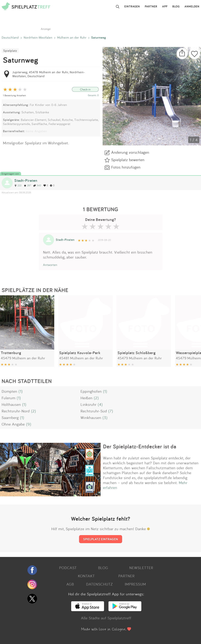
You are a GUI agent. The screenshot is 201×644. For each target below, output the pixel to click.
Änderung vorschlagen (130, 152)
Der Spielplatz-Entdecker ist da (140, 446)
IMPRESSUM (135, 584)
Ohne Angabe (13, 424)
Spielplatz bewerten (128, 160)
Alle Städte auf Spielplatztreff (106, 618)
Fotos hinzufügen (126, 167)
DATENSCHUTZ (99, 584)
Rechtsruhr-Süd (94, 411)
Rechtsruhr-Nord (16, 411)
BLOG (176, 7)
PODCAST (68, 568)
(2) (96, 398)
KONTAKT (86, 576)
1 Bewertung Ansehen (14, 95)
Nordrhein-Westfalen (38, 37)
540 (37, 185)
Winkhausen (91, 418)
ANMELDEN (192, 7)
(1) (21, 391)
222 (18, 185)
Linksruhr (89, 404)
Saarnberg (10, 418)
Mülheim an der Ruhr (72, 37)
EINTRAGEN (132, 7)
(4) (100, 404)
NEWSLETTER (141, 568)
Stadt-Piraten (26, 180)
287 (27, 185)
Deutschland (10, 37)
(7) (111, 411)
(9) (29, 424)
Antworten (50, 265)
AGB (70, 584)
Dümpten (9, 391)
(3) (105, 418)
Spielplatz (10, 51)
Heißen (87, 398)
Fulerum (9, 398)
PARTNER (151, 7)
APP (165, 7)
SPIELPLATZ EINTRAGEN (101, 539)
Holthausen (11, 404)
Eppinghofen (91, 391)
